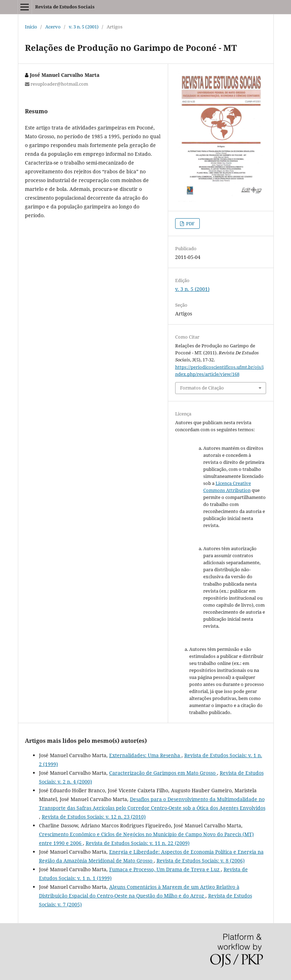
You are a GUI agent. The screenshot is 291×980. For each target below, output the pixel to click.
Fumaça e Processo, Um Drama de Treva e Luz (165, 869)
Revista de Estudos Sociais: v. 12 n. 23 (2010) (94, 817)
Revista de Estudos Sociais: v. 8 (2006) (201, 861)
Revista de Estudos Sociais (65, 7)
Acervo (53, 27)
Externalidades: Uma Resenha (145, 755)
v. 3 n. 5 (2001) (84, 27)
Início (31, 27)
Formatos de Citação (202, 388)
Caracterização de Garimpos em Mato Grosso (163, 773)
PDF (190, 224)
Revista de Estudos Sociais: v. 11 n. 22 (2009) (138, 843)
